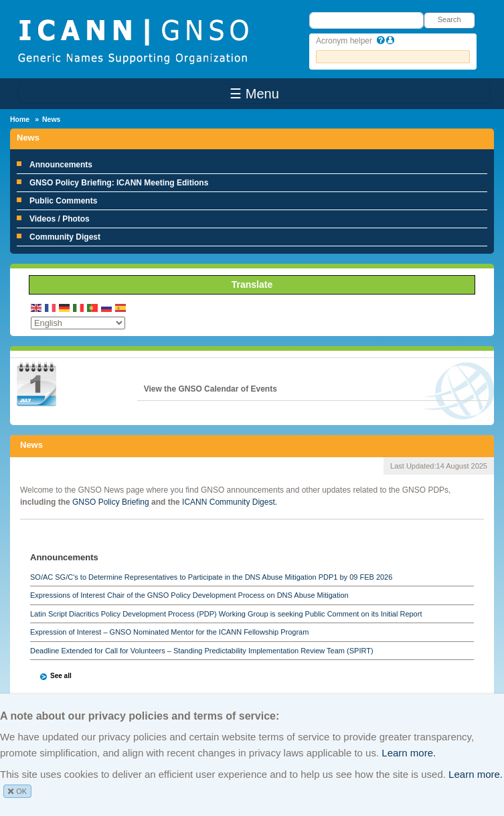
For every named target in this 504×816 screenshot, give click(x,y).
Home (20, 119)
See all (61, 676)
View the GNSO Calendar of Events (211, 389)
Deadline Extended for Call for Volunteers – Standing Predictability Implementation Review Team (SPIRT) (202, 651)
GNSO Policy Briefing (111, 502)
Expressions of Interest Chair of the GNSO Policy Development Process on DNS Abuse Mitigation (189, 595)
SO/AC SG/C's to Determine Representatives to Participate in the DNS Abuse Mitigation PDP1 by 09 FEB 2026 (211, 577)
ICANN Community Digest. (230, 502)
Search (449, 19)
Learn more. (409, 753)
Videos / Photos (60, 219)
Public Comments (63, 201)
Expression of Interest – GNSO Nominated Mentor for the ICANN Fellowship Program (169, 632)
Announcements (61, 165)
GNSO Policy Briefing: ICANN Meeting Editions (119, 183)
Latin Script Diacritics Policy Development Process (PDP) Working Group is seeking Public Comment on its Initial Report (226, 614)
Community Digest (65, 237)
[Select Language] (78, 323)
